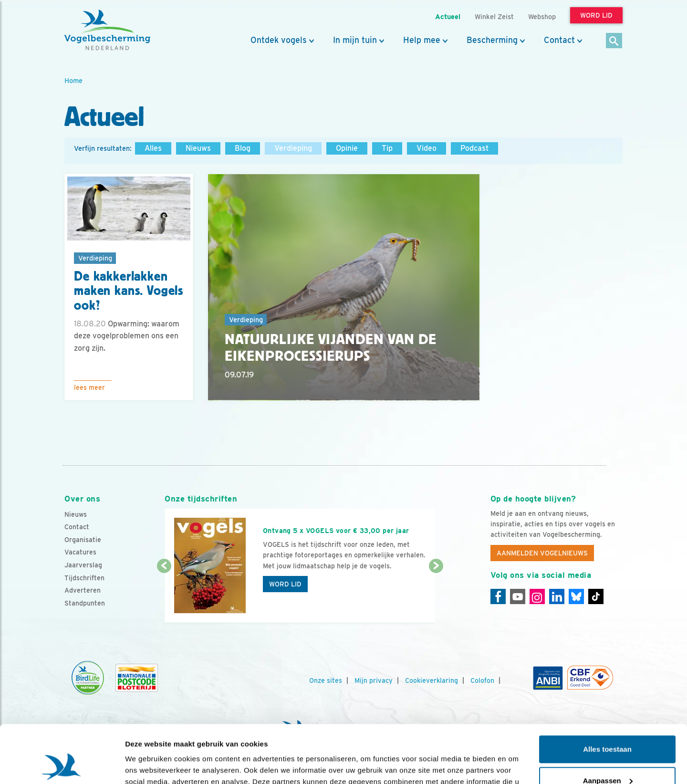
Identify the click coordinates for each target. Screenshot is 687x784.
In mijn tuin (355, 40)
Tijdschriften (84, 578)
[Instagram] (537, 596)
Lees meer (89, 387)
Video (427, 148)
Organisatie (83, 540)
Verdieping (293, 148)
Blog (243, 148)
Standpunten (85, 603)
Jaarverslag (83, 565)
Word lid (285, 584)
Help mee (422, 40)
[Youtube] (518, 596)
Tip (387, 148)
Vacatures (80, 552)
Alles (153, 148)
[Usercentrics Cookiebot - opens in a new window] (62, 765)
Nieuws (198, 148)
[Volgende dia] (436, 595)
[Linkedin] (557, 596)
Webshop (542, 16)
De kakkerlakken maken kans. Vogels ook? (129, 291)
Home (73, 80)
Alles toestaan (607, 695)
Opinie (347, 148)
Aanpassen (608, 726)
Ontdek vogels (279, 40)
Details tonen (148, 765)
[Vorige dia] (164, 595)
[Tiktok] (596, 596)
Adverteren (83, 590)
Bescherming (492, 40)
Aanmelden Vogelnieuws (542, 553)
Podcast (474, 148)
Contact (559, 40)
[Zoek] (614, 41)
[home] (107, 30)
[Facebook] (498, 596)
